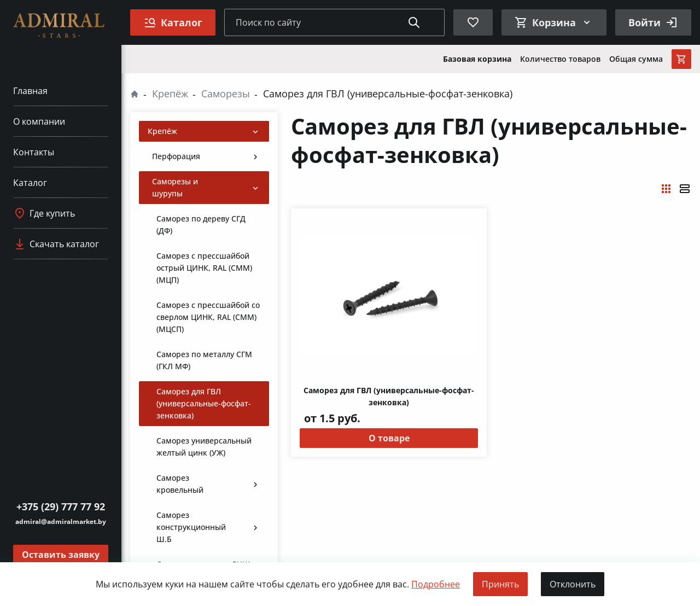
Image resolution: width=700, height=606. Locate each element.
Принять (500, 584)
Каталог (30, 183)
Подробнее (436, 584)
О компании (39, 121)
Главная (30, 91)
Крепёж (170, 94)
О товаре (389, 438)
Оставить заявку (61, 555)
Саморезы (226, 94)
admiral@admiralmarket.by (61, 521)
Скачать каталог (56, 244)
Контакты (34, 152)
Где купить (44, 213)
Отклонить (573, 584)
